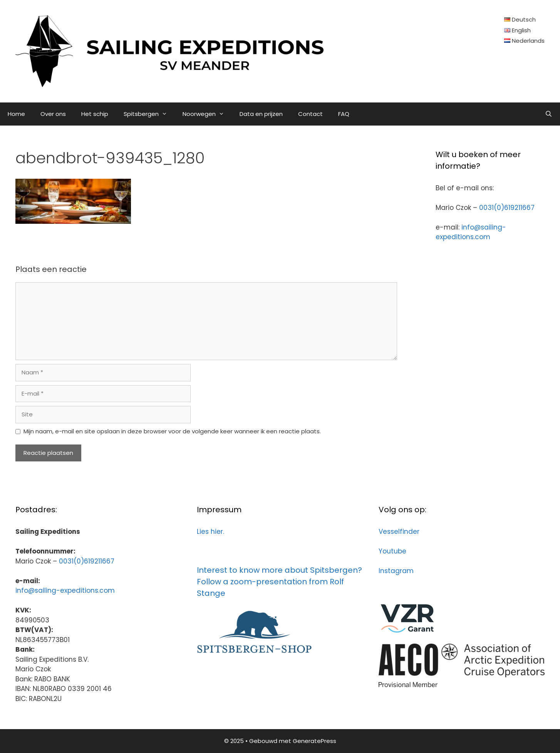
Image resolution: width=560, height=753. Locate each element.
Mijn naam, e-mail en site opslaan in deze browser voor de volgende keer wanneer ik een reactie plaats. (172, 431)
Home (16, 114)
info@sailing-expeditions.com (471, 232)
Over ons (53, 114)
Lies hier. (210, 532)
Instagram (396, 571)
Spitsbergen (149, 114)
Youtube (392, 551)
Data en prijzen (261, 114)
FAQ (344, 114)
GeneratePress (314, 741)
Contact (310, 114)
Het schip (95, 114)
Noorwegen (207, 114)
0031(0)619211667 (507, 208)
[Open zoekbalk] (549, 114)
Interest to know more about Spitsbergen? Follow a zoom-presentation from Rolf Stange (279, 582)
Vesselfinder (399, 532)
